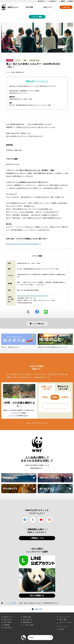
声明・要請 (63, 620)
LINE (46, 312)
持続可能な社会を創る (56, 479)
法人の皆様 (7, 622)
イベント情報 (37, 17)
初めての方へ (8, 620)
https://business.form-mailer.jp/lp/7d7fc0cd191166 (22, 244)
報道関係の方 (27, 622)
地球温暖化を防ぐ (20, 479)
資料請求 (63, 1)
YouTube (41, 520)
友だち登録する (37, 595)
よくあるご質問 (28, 625)
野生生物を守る (20, 490)
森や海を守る (56, 490)
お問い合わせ (8, 628)
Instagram (49, 520)
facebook (37, 312)
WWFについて (48, 7)
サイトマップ (64, 627)
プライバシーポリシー (66, 623)
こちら (46, 423)
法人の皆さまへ (53, 1)
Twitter (28, 312)
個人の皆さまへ (41, 1)
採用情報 (7, 625)
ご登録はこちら (37, 538)
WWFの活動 (29, 7)
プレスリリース (64, 617)
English (62, 629)
